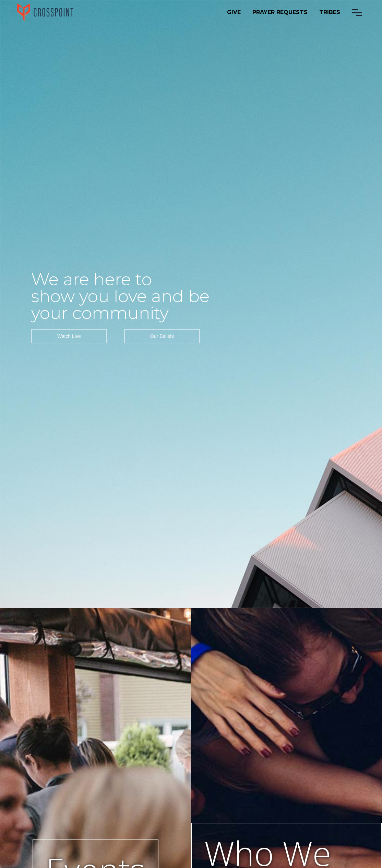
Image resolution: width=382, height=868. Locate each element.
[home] (46, 13)
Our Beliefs (162, 336)
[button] (357, 13)
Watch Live (69, 336)
